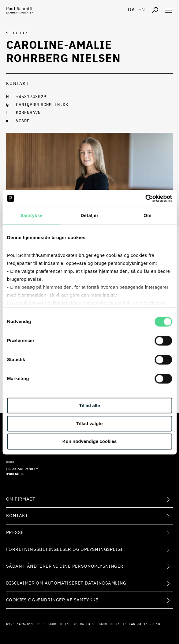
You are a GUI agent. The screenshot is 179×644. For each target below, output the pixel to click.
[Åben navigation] (169, 10)
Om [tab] (147, 215)
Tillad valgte (89, 423)
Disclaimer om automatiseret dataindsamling (66, 583)
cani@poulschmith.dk (42, 105)
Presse (15, 533)
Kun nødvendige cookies (90, 442)
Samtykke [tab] (31, 215)
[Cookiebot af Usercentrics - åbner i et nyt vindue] (145, 198)
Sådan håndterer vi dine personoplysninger (65, 566)
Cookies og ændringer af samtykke (52, 600)
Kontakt (17, 516)
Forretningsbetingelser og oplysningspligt (65, 549)
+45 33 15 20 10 (144, 624)
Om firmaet (21, 499)
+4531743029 (31, 97)
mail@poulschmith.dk (100, 624)
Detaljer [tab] (89, 215)
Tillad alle (89, 405)
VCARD (23, 121)
